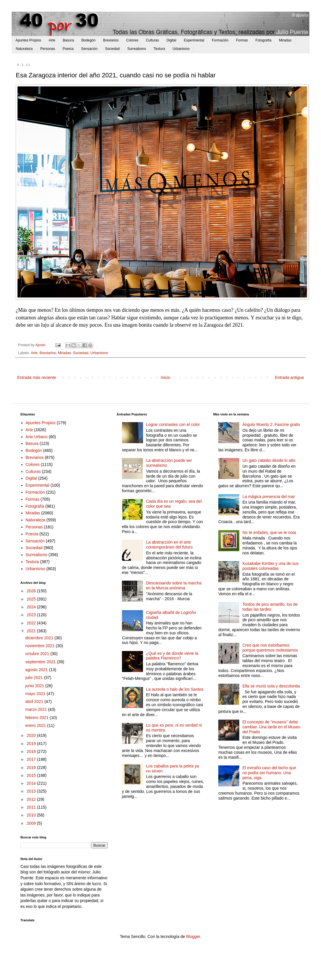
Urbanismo (181, 49)
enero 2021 (36, 725)
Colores (132, 40)
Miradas (285, 40)
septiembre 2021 (41, 662)
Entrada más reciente (37, 377)
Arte (52, 40)
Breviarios (111, 40)
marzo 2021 (37, 709)
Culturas (152, 40)
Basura (68, 40)
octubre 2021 (38, 654)
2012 (32, 799)
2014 (32, 783)
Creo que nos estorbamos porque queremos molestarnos (270, 648)
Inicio (166, 377)
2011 (32, 807)
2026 (32, 591)
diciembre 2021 (40, 638)
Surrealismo (137, 49)
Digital (171, 40)
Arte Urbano (37, 437)
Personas (48, 49)
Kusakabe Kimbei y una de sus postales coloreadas (271, 566)
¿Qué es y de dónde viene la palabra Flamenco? (172, 656)
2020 (32, 735)
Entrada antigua (289, 377)
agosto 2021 (37, 670)
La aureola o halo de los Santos (175, 689)
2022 (32, 623)
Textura (159, 49)
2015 (32, 775)
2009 (32, 823)
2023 (32, 615)
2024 (32, 607)
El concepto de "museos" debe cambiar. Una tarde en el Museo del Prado (271, 727)
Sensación (89, 49)
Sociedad (112, 49)
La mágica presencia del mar (269, 497)
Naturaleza (24, 49)
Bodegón (88, 40)
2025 (32, 599)
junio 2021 (35, 686)
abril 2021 (35, 702)
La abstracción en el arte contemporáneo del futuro (169, 545)
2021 (32, 631)
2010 (32, 815)
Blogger (193, 937)
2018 (32, 751)
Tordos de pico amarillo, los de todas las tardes (270, 607)
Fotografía (263, 40)
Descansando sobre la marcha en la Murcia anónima (174, 585)
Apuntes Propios (28, 40)
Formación (220, 40)
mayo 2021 (36, 694)
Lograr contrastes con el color (173, 424)
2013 (32, 791)
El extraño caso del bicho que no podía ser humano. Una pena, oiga (269, 773)
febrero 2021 (37, 718)
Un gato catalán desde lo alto (269, 460)
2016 (32, 767)
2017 (32, 759)
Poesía (68, 49)
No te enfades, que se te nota (269, 532)
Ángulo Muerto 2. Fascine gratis (271, 424)
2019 (32, 744)
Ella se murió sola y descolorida (271, 686)
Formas (242, 40)
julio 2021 (35, 678)
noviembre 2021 (41, 646)
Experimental (194, 40)
